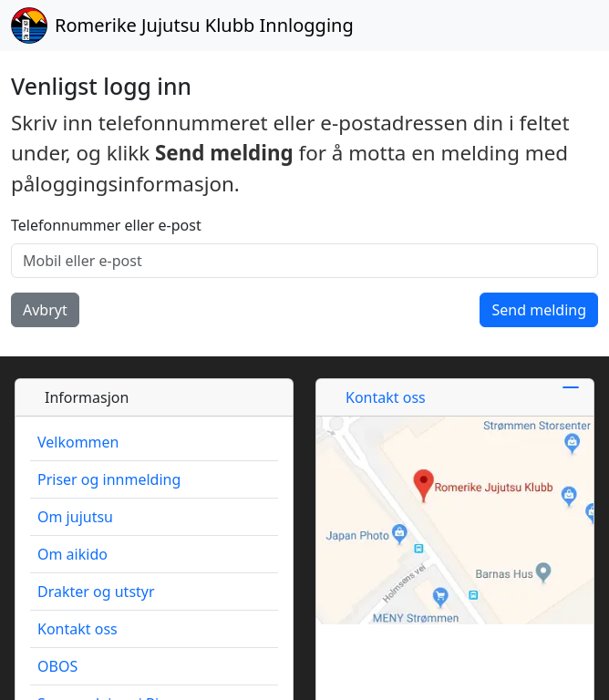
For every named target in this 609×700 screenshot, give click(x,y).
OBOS (57, 666)
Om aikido (72, 554)
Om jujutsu (75, 517)
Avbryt (45, 310)
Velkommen (78, 442)
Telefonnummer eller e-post (106, 225)
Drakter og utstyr (96, 592)
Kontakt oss (77, 629)
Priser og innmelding (109, 479)
